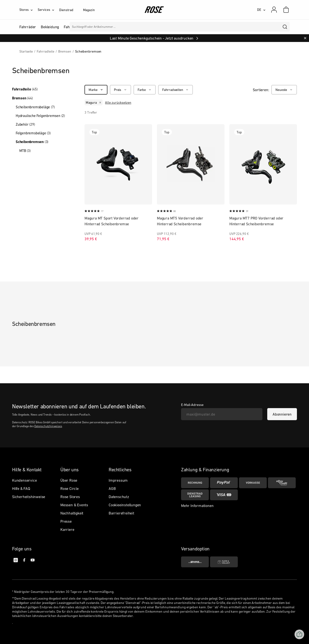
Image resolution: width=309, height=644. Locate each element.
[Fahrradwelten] (176, 90)
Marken (138, 27)
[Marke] (96, 90)
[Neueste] (284, 90)
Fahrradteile (25, 89)
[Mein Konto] (274, 10)
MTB (25, 151)
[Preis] (120, 90)
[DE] (261, 10)
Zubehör (25, 124)
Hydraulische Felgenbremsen (40, 116)
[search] (285, 27)
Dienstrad (66, 10)
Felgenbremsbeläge (33, 133)
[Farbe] (145, 90)
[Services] (48, 10)
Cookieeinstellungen (125, 505)
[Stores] (28, 10)
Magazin (89, 10)
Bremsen (22, 98)
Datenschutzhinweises (48, 426)
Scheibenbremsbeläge (35, 107)
